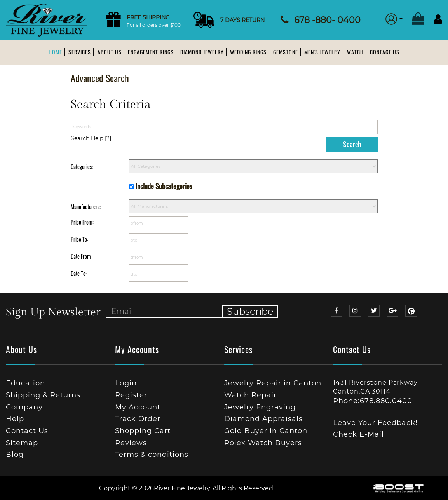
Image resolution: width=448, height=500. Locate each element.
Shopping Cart (143, 431)
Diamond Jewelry (202, 52)
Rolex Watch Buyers (263, 443)
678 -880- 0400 (327, 20)
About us (110, 52)
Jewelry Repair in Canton (273, 383)
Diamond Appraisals (263, 419)
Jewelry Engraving (260, 407)
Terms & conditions (152, 455)
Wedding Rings (248, 52)
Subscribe (250, 311)
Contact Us (385, 52)
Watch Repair (250, 395)
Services (80, 52)
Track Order (138, 419)
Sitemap (22, 443)
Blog (15, 455)
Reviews (131, 443)
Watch (355, 52)
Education (25, 383)
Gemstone (286, 52)
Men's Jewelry (322, 52)
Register (131, 395)
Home (55, 52)
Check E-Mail (358, 434)
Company (24, 407)
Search (352, 144)
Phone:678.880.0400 (373, 401)
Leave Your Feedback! (375, 423)
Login (126, 383)
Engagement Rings (151, 52)
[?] (91, 138)
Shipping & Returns (43, 395)
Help (15, 419)
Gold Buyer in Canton (266, 431)
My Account (138, 407)
